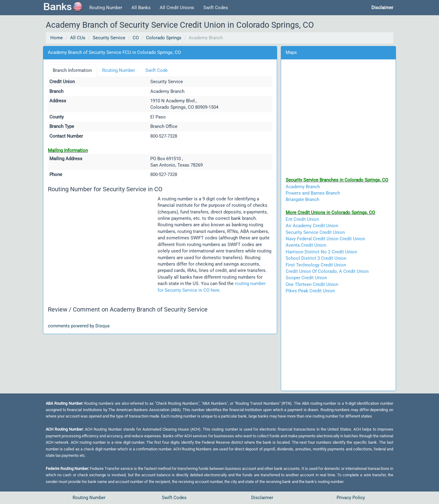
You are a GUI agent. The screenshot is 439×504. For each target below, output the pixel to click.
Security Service (109, 38)
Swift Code (157, 70)
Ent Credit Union (302, 219)
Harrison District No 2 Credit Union (321, 252)
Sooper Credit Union (306, 278)
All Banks (141, 8)
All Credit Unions (177, 8)
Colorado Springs (164, 38)
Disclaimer (262, 498)
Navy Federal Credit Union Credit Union (325, 239)
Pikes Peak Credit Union (310, 291)
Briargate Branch (302, 199)
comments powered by (79, 326)
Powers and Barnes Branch (313, 193)
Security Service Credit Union (315, 232)
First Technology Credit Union (316, 265)
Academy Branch (303, 187)
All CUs (78, 38)
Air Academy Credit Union (312, 226)
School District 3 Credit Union (316, 258)
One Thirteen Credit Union (312, 284)
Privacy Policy (351, 498)
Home (57, 38)
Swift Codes (216, 8)
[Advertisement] (103, 242)
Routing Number (106, 8)
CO (136, 38)
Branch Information (72, 70)
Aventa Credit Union (306, 245)
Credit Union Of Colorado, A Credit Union (327, 271)
